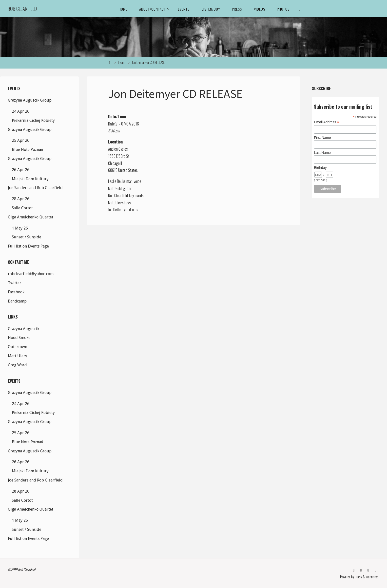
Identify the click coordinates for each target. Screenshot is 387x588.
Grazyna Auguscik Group (30, 100)
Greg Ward (17, 365)
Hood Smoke (19, 338)
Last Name (322, 153)
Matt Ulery (18, 356)
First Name (322, 138)
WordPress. (372, 577)
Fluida (358, 577)
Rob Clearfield (22, 9)
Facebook (16, 292)
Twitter (15, 283)
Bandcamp (17, 301)
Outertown (18, 347)
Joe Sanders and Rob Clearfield (35, 188)
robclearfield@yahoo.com (31, 274)
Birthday (320, 168)
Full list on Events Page (28, 246)
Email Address (327, 122)
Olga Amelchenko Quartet (31, 217)
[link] (300, 9)
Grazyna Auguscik (24, 329)
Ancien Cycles (118, 149)
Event (121, 62)
